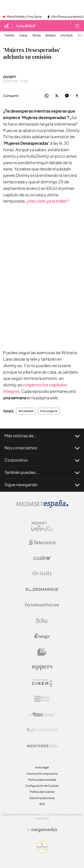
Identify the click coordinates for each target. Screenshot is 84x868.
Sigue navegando (42, 485)
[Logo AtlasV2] (42, 714)
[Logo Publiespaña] (42, 730)
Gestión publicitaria (42, 798)
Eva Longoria (49, 411)
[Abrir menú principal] (77, 26)
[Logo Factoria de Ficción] (42, 605)
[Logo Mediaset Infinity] (42, 527)
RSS (42, 804)
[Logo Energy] (42, 636)
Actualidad (26, 411)
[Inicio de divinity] (7, 26)
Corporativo (42, 460)
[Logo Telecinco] (42, 542)
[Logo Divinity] (42, 574)
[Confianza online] (42, 851)
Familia (9, 35)
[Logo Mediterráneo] (42, 746)
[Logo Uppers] (42, 667)
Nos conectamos (42, 448)
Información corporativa (42, 774)
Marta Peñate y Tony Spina (24, 17)
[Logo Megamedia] (44, 830)
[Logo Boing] (42, 621)
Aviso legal (42, 767)
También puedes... (42, 472)
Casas (23, 35)
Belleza (50, 35)
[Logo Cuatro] (42, 558)
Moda (37, 35)
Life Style (67, 35)
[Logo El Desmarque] (42, 589)
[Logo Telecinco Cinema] (42, 683)
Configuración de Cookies (42, 786)
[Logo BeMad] (42, 652)
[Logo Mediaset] (42, 507)
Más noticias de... (42, 436)
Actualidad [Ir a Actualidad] (25, 26)
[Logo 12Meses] (42, 699)
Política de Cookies (42, 792)
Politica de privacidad (42, 780)
